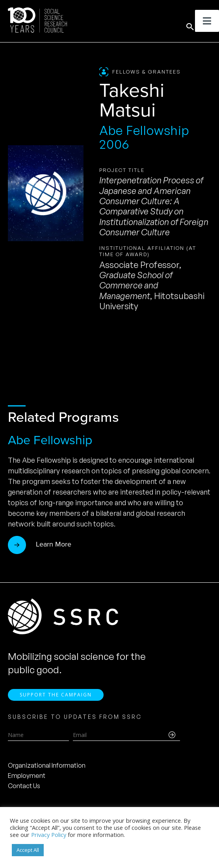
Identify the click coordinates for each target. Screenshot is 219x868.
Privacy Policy (49, 835)
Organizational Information (47, 765)
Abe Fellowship (50, 440)
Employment (27, 776)
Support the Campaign (56, 695)
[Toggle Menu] (207, 21)
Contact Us (24, 786)
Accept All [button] (28, 850)
